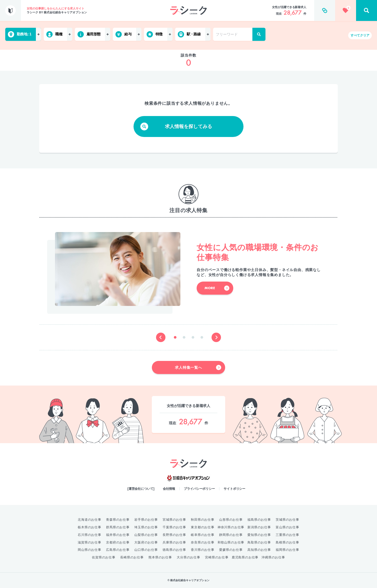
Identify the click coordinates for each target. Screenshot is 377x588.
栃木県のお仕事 (90, 527)
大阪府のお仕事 (146, 542)
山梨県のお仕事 (146, 535)
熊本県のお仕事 (160, 557)
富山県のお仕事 (287, 527)
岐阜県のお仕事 (203, 535)
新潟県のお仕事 (259, 527)
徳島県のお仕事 (174, 550)
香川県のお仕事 (203, 550)
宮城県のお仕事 (174, 520)
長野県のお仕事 (174, 535)
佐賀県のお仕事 (104, 557)
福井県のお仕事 (118, 535)
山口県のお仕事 (146, 550)
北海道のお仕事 (90, 520)
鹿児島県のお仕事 (245, 557)
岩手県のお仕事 (146, 520)
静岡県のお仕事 (231, 535)
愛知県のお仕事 (259, 535)
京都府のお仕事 (118, 542)
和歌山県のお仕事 (231, 542)
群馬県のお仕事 (118, 527)
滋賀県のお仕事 (90, 542)
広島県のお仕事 (118, 550)
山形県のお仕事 (231, 520)
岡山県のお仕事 (90, 550)
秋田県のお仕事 (203, 520)
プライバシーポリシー (199, 489)
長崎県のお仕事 (132, 557)
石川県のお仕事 (90, 535)
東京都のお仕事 (203, 527)
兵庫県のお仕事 (174, 542)
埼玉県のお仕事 (146, 527)
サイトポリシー (234, 489)
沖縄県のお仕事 (273, 557)
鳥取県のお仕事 (259, 542)
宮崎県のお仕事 (217, 557)
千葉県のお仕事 (174, 527)
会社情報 (169, 489)
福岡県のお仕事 (287, 550)
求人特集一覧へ (198, 367)
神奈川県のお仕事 (231, 527)
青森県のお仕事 (118, 520)
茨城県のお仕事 (287, 520)
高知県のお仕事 (259, 550)
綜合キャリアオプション (188, 478)
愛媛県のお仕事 (231, 550)
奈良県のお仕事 (203, 542)
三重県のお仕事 (287, 535)
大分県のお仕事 (188, 557)
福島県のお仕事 (259, 520)
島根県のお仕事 (287, 542)
